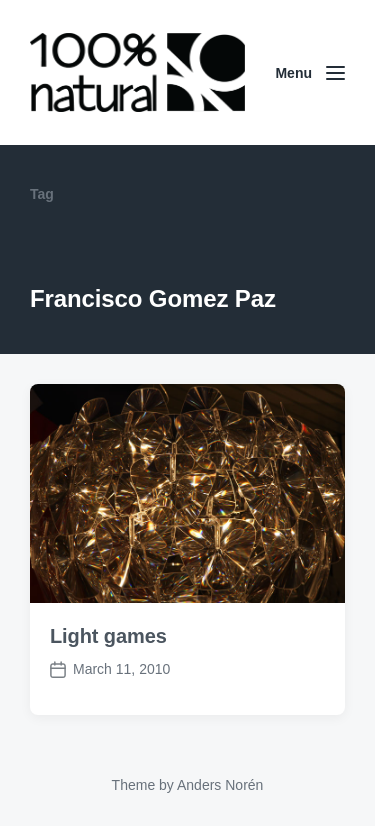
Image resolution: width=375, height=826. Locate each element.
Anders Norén (220, 785)
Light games (108, 636)
